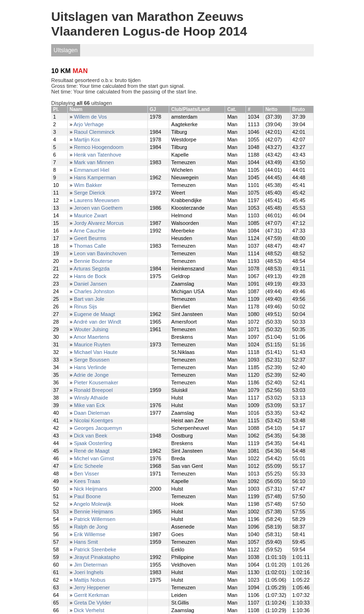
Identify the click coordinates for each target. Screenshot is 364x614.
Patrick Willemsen (95, 519)
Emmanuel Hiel (92, 170)
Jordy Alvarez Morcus (99, 223)
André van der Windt (97, 322)
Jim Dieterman (91, 565)
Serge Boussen (92, 360)
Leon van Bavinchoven (100, 253)
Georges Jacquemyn (98, 428)
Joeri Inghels (89, 572)
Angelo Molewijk (92, 504)
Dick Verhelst (89, 610)
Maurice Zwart (91, 215)
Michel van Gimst (94, 458)
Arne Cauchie (89, 231)
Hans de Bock (90, 276)
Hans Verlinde (90, 367)
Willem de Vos (91, 117)
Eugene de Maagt (95, 314)
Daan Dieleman (92, 413)
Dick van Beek (91, 436)
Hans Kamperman (95, 177)
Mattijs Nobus (90, 580)
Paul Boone (87, 496)
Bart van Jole (89, 299)
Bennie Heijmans (94, 512)
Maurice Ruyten (92, 344)
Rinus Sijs (86, 307)
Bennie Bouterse (93, 261)
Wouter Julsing (91, 329)
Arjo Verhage (89, 124)
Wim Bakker (88, 185)
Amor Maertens (91, 337)
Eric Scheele (89, 466)
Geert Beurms (90, 238)
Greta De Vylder (92, 603)
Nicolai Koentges (94, 420)
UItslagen (66, 50)
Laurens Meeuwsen (97, 200)
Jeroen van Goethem (98, 208)
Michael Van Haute (96, 352)
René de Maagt (92, 451)
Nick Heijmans (91, 489)
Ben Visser (86, 474)
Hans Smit (86, 542)
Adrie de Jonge (91, 375)
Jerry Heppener (92, 587)
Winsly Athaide (91, 398)
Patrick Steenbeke (95, 549)
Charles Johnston (94, 291)
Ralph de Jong (91, 527)
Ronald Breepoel (93, 390)
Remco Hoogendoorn (99, 147)
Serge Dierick (90, 193)
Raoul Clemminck (94, 132)
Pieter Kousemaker (96, 382)
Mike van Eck (89, 405)
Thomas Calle (90, 246)
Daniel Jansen (91, 284)
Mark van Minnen (94, 162)
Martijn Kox (87, 140)
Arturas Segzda (91, 269)
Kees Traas (87, 481)
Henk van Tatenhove (98, 155)
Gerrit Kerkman (92, 595)
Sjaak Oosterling (93, 443)
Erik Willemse (90, 534)
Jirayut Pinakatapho (97, 557)
